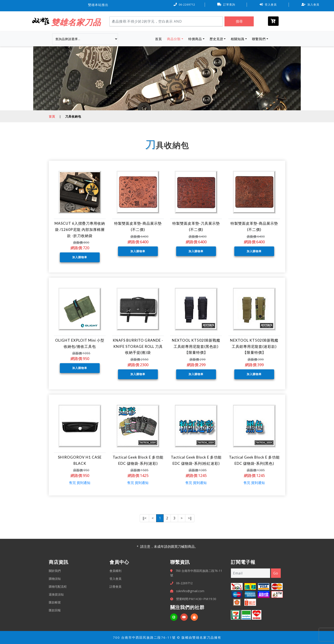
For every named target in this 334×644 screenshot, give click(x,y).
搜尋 (239, 21)
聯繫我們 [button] (259, 39)
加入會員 (310, 4)
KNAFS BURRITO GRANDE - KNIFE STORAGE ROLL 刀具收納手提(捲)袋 (138, 346)
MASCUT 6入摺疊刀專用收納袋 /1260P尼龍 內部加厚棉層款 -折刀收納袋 (80, 229)
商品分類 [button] (174, 39)
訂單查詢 (226, 4)
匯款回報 (55, 610)
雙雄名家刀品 (76, 22)
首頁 (159, 39)
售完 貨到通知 (80, 483)
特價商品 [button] (195, 39)
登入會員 (268, 4)
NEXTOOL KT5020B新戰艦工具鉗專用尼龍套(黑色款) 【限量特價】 (196, 346)
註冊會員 (115, 586)
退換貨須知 (56, 594)
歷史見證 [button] (216, 39)
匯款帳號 (55, 602)
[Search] (166, 21)
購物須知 (55, 579)
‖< (144, 518)
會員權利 (115, 571)
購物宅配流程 (58, 586)
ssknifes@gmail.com (190, 591)
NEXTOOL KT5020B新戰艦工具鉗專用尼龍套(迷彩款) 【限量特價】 (254, 346)
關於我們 (55, 571)
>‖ (190, 518)
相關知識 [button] (238, 39)
